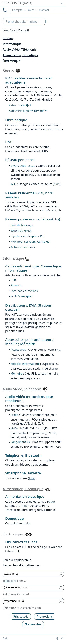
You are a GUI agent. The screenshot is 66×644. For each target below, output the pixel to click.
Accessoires (18, 350)
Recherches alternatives (21, 21)
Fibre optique (16, 120)
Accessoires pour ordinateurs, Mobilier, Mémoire (30, 342)
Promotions (45, 617)
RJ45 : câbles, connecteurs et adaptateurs (29, 80)
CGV (31, 10)
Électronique (12, 61)
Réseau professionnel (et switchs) (33, 219)
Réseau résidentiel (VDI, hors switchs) (29, 195)
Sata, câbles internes (24, 291)
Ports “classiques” (22, 296)
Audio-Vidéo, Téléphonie (20, 49)
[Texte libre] (31, 574)
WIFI (14, 184)
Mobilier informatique (25, 364)
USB (13, 280)
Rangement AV (20, 442)
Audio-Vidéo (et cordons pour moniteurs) (29, 399)
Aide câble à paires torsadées (28, 111)
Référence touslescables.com (22, 608)
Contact (44, 10)
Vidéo (14, 428)
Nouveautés (33, 624)
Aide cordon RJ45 (20, 105)
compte (17, 10)
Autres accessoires (23, 247)
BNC (9, 142)
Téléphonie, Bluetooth (23, 455)
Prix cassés (21, 617)
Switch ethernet (21, 231)
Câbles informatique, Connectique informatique (33, 268)
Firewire (16, 285)
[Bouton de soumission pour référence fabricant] (61, 588)
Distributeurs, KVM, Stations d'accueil (28, 307)
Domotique (15, 519)
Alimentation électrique (25, 497)
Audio (14, 415)
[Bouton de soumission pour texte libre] (61, 574)
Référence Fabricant (16, 594)
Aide (57, 184)
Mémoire (17, 374)
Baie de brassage (22, 225)
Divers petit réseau (23, 166)
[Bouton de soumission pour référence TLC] (61, 601)
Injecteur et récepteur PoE (28, 236)
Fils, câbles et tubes (21, 542)
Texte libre (9, 581)
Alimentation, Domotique (21, 55)
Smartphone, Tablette (23, 473)
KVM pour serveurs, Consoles (30, 242)
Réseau (8, 38)
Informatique (12, 44)
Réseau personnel (20, 160)
